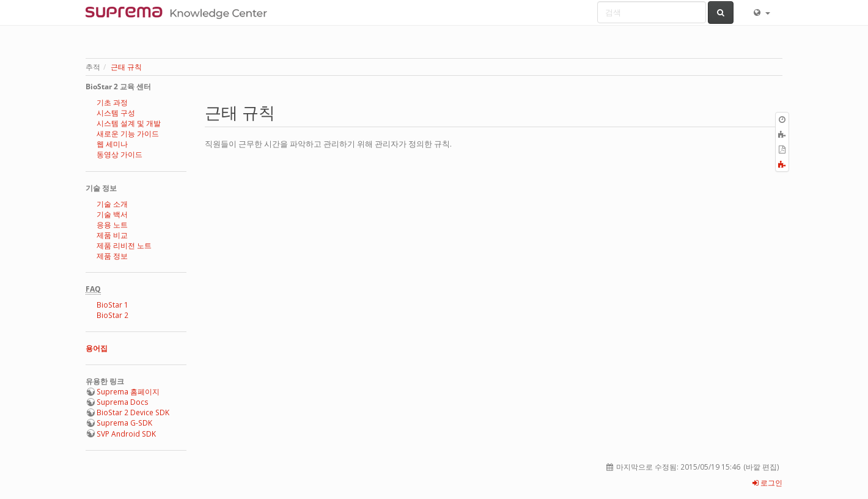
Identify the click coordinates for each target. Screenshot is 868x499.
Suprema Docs (123, 402)
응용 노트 (112, 225)
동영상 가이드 (120, 154)
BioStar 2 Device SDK (133, 412)
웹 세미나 (112, 144)
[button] (761, 12)
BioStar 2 (112, 315)
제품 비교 (112, 235)
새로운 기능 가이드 (128, 134)
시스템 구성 (116, 113)
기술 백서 (112, 214)
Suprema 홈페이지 (128, 392)
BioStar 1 (112, 305)
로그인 (767, 483)
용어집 (97, 348)
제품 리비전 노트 (124, 246)
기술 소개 (112, 204)
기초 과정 (112, 102)
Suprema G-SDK (124, 423)
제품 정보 (112, 256)
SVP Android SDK (126, 434)
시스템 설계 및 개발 (129, 123)
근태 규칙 (126, 67)
